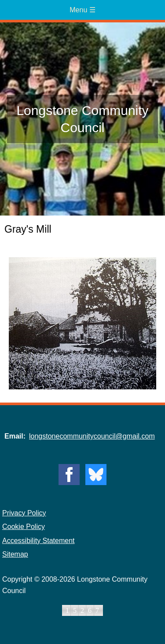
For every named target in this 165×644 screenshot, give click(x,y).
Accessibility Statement (38, 541)
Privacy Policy (24, 513)
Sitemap (15, 554)
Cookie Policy (24, 527)
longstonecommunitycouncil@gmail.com (92, 436)
